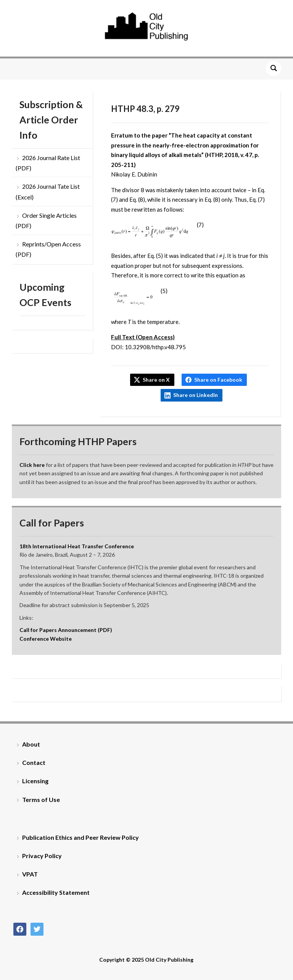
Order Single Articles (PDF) (46, 220)
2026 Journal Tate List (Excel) (48, 191)
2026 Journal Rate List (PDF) (48, 163)
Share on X (156, 380)
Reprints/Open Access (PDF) (48, 249)
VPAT (30, 874)
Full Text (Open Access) (143, 337)
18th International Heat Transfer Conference (77, 546)
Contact (34, 762)
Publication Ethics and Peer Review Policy (80, 837)
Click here (32, 465)
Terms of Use (41, 799)
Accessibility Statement (56, 892)
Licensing (35, 781)
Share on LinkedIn (196, 395)
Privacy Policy (42, 856)
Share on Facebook (218, 380)
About (31, 744)
